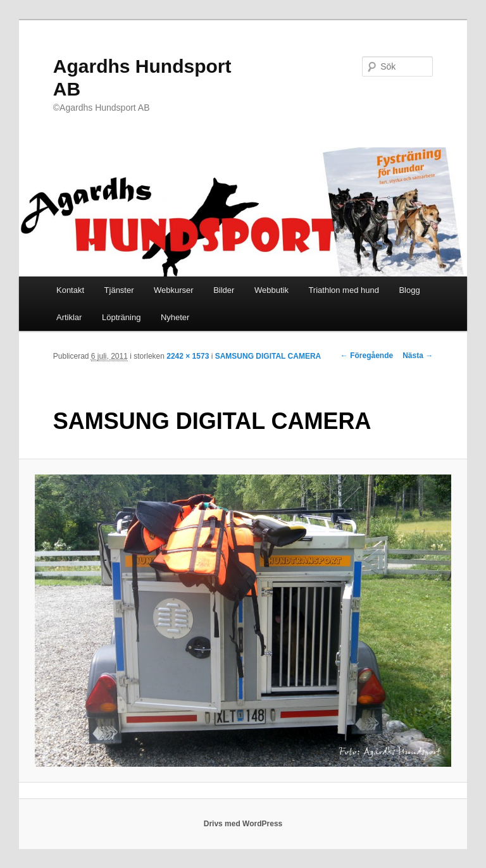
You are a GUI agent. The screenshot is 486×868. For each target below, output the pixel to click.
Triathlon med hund (344, 290)
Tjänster (119, 290)
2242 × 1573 (188, 356)
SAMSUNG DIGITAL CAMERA (268, 356)
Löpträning (121, 317)
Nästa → (418, 356)
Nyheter (175, 317)
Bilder (224, 290)
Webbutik (271, 290)
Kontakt (70, 290)
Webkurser (174, 290)
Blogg (409, 290)
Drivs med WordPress (243, 824)
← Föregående (367, 356)
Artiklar (69, 317)
